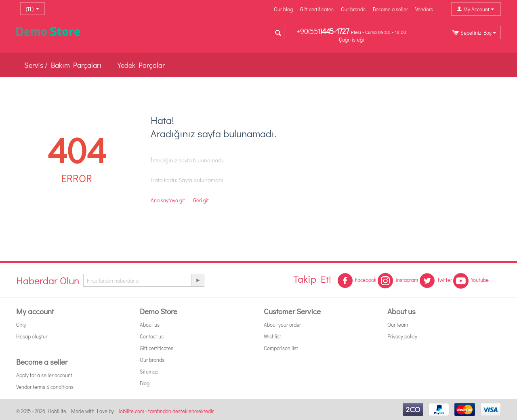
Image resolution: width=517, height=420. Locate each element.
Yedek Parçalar (141, 65)
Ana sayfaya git (168, 200)
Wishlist (272, 336)
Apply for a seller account (44, 375)
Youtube (471, 281)
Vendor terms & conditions (45, 387)
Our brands (353, 9)
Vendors (424, 9)
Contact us (152, 336)
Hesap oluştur (32, 336)
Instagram (398, 281)
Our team (398, 324)
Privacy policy (402, 336)
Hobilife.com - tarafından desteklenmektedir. (165, 411)
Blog (145, 383)
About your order (282, 324)
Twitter (436, 281)
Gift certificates (317, 9)
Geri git (201, 200)
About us (150, 324)
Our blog (283, 9)
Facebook (357, 281)
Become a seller (390, 9)
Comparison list (281, 348)
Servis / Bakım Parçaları (63, 65)
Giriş (21, 324)
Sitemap (149, 371)
